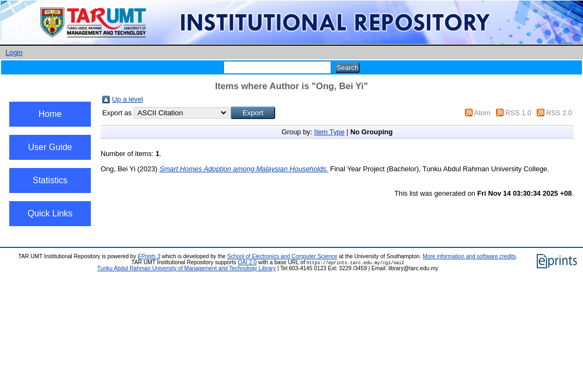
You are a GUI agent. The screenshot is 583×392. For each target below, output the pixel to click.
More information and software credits (469, 256)
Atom (482, 113)
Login (14, 52)
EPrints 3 (149, 256)
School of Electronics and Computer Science (283, 256)
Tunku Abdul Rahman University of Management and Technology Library (187, 268)
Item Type (330, 132)
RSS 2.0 (559, 113)
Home (50, 114)
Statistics (50, 180)
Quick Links (50, 213)
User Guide (50, 147)
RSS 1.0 (518, 113)
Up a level (128, 99)
